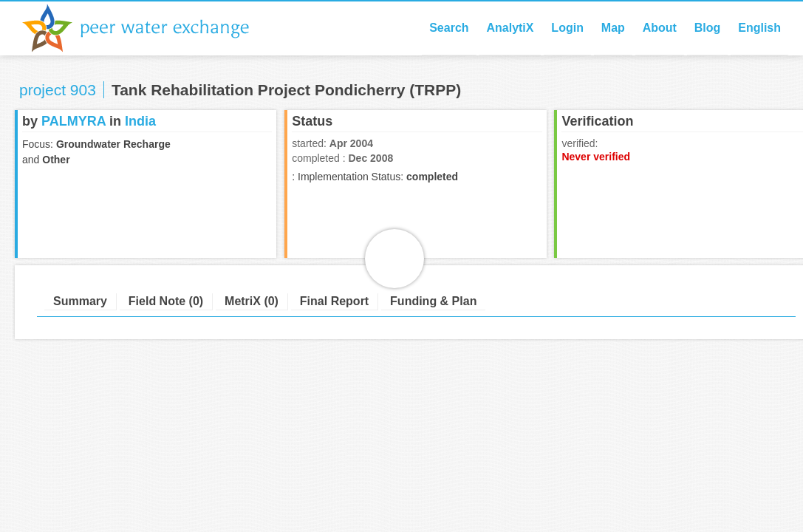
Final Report (334, 301)
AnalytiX (510, 28)
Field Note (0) (166, 301)
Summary (80, 301)
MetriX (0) (252, 301)
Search (449, 28)
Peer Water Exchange (148, 28)
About (660, 28)
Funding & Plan (433, 301)
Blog (708, 28)
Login (567, 28)
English (759, 28)
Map (613, 28)
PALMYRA (74, 121)
